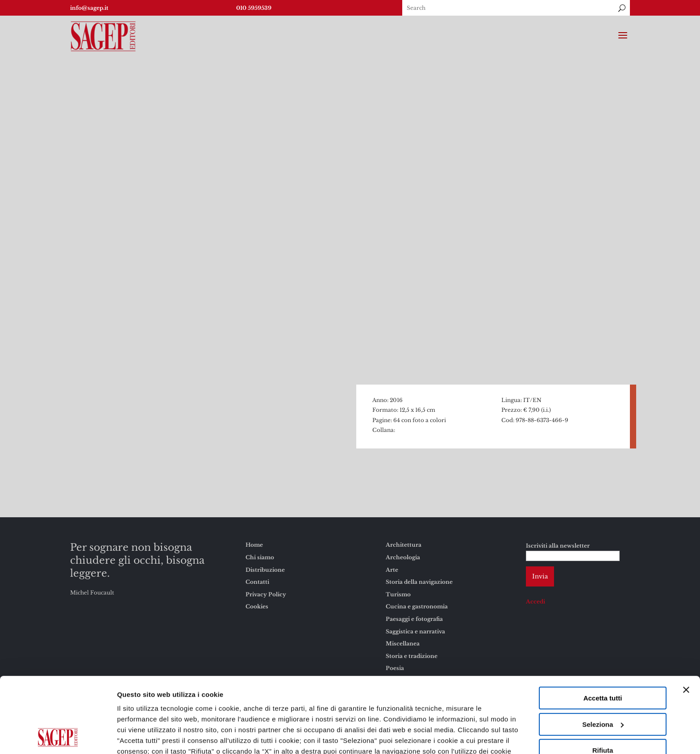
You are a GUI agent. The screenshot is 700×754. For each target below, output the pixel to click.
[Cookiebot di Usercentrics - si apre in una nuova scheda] (58, 737)
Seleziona (603, 654)
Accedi (535, 601)
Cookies (452, 691)
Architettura (404, 545)
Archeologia (403, 557)
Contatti (257, 582)
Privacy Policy (266, 594)
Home (254, 545)
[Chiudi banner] (686, 619)
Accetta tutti (603, 627)
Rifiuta (603, 680)
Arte (392, 570)
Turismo (398, 594)
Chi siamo (260, 557)
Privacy (486, 691)
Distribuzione (265, 570)
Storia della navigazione (419, 582)
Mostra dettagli (141, 736)
